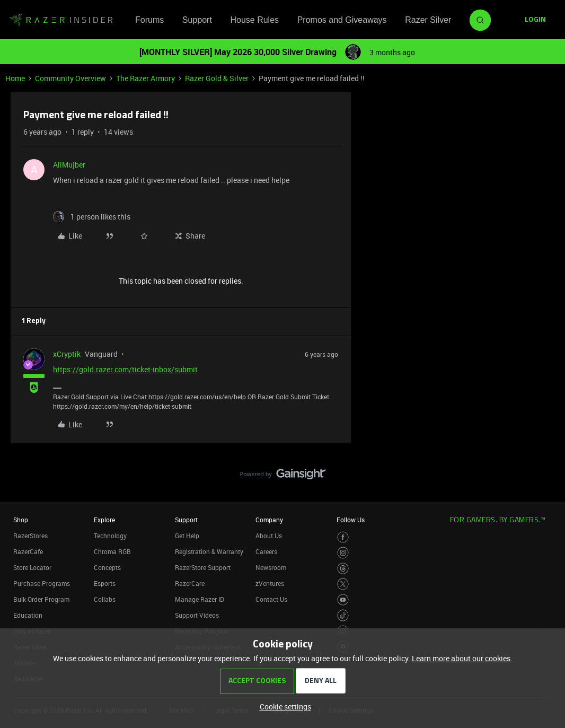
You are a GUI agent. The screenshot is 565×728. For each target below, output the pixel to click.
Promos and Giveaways (342, 20)
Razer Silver (428, 20)
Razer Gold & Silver (217, 78)
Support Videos (197, 615)
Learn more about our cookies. (462, 658)
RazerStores (30, 536)
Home (15, 78)
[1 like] (92, 217)
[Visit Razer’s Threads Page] (343, 569)
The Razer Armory (145, 78)
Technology (110, 536)
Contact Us (271, 599)
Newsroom (271, 567)
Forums (149, 20)
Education (28, 615)
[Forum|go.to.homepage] (61, 20)
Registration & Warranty (209, 551)
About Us (269, 536)
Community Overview (70, 78)
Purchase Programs (42, 583)
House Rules (254, 20)
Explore (104, 520)
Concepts (107, 567)
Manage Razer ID (200, 599)
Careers (266, 551)
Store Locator (32, 567)
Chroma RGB (112, 551)
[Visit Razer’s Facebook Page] (343, 537)
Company (269, 520)
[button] (535, 20)
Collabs (105, 599)
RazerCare (190, 583)
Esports (105, 583)
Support (197, 20)
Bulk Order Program (41, 599)
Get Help (187, 536)
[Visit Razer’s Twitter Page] (343, 584)
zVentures (270, 583)
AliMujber (69, 165)
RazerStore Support (203, 567)
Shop (21, 520)
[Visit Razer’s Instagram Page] (343, 553)
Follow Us (351, 520)
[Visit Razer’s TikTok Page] (343, 615)
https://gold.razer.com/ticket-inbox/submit (125, 369)
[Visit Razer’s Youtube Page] (343, 600)
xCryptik (67, 354)
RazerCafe (28, 551)
